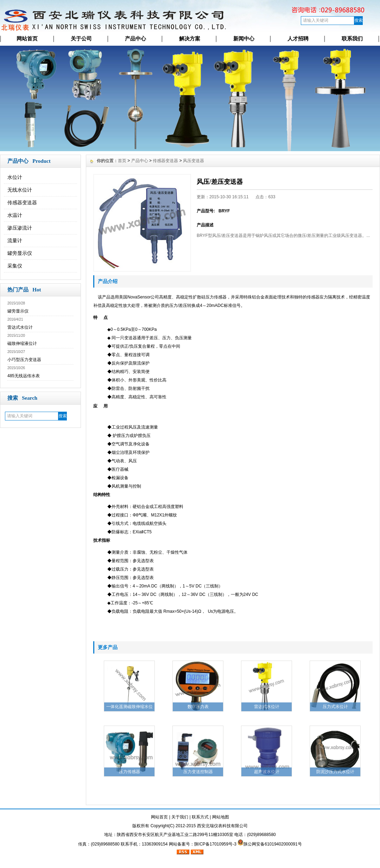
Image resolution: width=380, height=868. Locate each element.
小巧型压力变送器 (24, 360)
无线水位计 (20, 190)
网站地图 (221, 817)
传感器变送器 (22, 202)
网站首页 (27, 38)
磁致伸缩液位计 (22, 343)
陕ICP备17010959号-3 (215, 844)
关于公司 (81, 38)
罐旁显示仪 (20, 253)
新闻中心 (244, 38)
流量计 (15, 240)
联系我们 (352, 38)
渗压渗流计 (20, 228)
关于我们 (180, 817)
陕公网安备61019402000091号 (273, 844)
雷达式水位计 (20, 327)
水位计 (15, 177)
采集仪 (15, 266)
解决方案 (190, 38)
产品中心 (135, 38)
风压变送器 (194, 161)
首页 (122, 161)
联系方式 (200, 817)
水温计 (15, 215)
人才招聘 (298, 38)
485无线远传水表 (24, 376)
